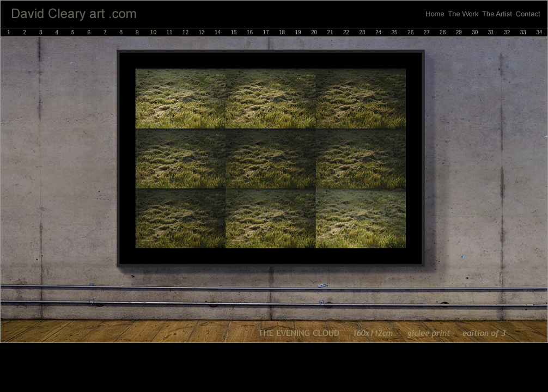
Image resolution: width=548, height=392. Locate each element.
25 (395, 32)
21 (330, 32)
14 (218, 32)
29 (459, 32)
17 (266, 32)
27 (427, 32)
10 (153, 32)
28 (443, 32)
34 (539, 32)
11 (169, 32)
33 (523, 32)
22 (346, 32)
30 (475, 32)
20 (314, 32)
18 (282, 32)
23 (363, 32)
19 (298, 32)
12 (185, 32)
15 (233, 32)
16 (250, 32)
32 (507, 32)
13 (201, 32)
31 (491, 32)
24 (378, 32)
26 (410, 32)
